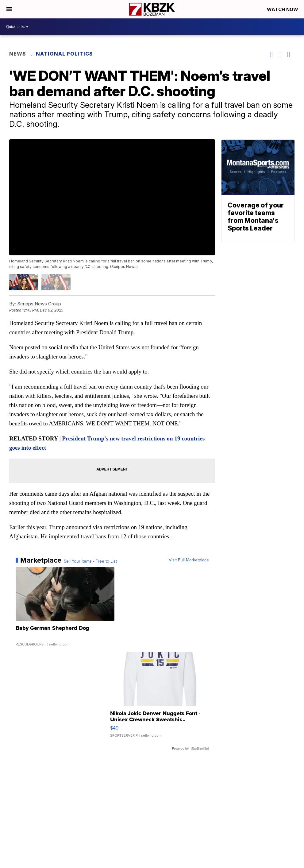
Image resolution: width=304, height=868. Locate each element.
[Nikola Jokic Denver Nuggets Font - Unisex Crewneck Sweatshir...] (160, 698)
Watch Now (283, 9)
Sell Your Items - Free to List (90, 561)
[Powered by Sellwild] (200, 749)
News (18, 54)
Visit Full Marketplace (189, 560)
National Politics (64, 54)
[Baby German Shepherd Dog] (65, 610)
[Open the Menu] (9, 9)
